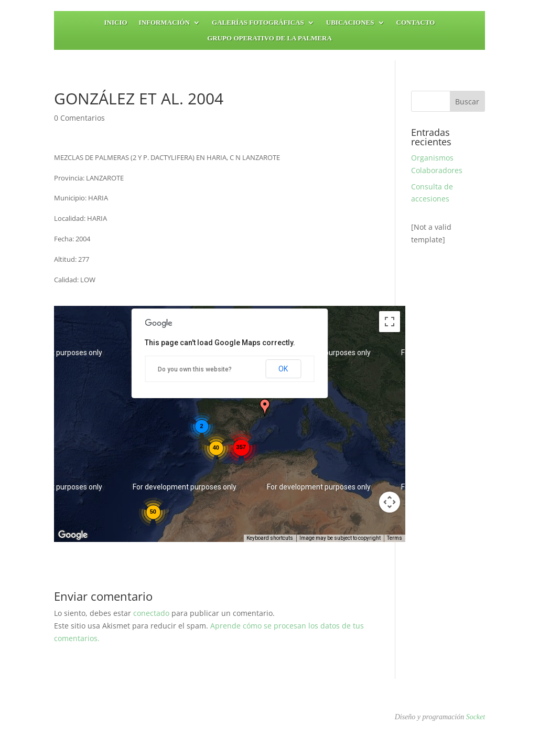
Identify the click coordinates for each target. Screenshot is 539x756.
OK (283, 369)
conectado (151, 613)
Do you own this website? (195, 369)
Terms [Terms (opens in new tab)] (395, 538)
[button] (265, 408)
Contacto (416, 23)
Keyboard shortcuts (270, 538)
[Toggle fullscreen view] (390, 322)
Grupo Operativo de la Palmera (269, 38)
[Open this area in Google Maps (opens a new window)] (74, 535)
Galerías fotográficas (258, 23)
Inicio (116, 23)
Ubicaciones (350, 23)
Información (165, 23)
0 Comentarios (79, 118)
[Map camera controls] (390, 502)
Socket (476, 717)
